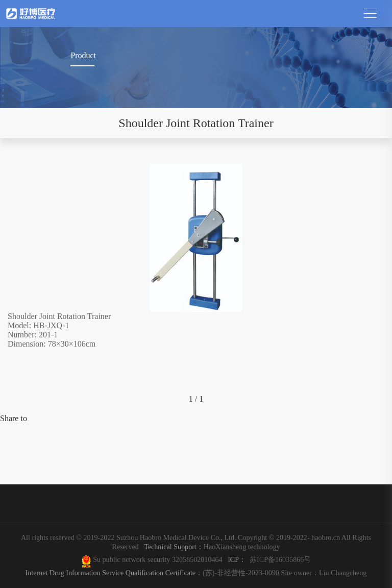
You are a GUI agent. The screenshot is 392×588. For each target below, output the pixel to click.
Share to (14, 418)
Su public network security (132, 559)
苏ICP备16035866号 (280, 559)
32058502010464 (199, 559)
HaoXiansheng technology (210, 547)
